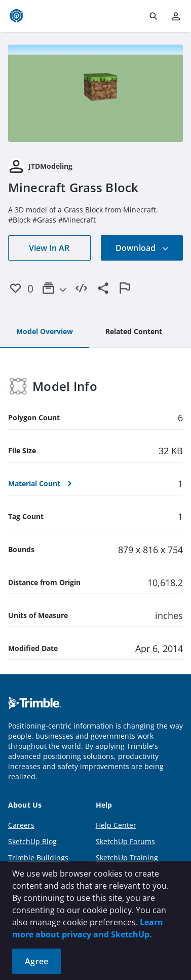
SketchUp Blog (32, 841)
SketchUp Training (127, 858)
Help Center (116, 825)
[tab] (45, 332)
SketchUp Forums (125, 841)
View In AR (49, 248)
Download (142, 248)
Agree (36, 961)
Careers (21, 825)
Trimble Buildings (38, 858)
